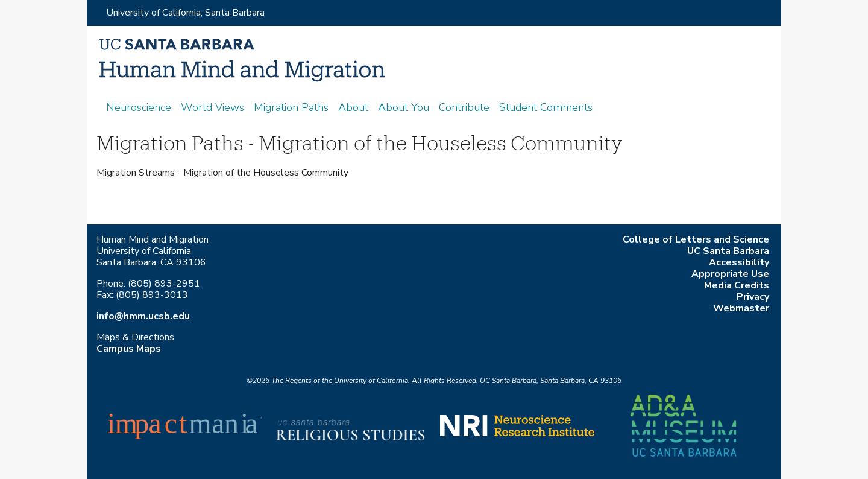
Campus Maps (129, 349)
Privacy (753, 297)
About (353, 108)
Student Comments (546, 108)
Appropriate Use (730, 274)
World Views (212, 108)
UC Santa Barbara (728, 251)
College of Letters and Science (696, 239)
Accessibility (739, 262)
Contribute (464, 108)
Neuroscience (139, 108)
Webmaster (741, 308)
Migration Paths (291, 108)
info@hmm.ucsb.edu (143, 316)
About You (404, 108)
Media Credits (737, 285)
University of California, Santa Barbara (185, 13)
